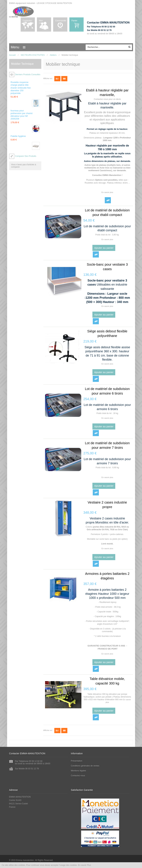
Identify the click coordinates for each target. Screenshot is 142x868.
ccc (25, 47)
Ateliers (53, 55)
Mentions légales (79, 771)
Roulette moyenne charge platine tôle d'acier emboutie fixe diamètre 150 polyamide (21, 88)
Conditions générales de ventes (85, 766)
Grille (64, 79)
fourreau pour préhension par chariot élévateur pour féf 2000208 (22, 115)
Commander (61, 21)
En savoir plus (107, 192)
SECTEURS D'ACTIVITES (33, 55)
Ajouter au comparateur (108, 200)
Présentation (77, 761)
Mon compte (42, 22)
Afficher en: (48, 78)
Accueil (12, 55)
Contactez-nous (28, 22)
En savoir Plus (85, 865)
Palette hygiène (18, 136)
